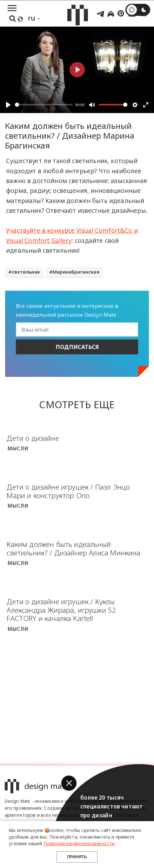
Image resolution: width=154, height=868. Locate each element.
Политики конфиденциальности (79, 843)
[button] (69, 783)
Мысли (18, 448)
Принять (77, 857)
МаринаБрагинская (76, 272)
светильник (26, 272)
